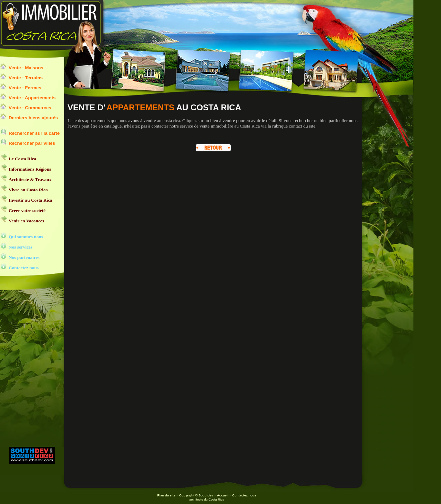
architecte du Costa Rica (207, 500)
